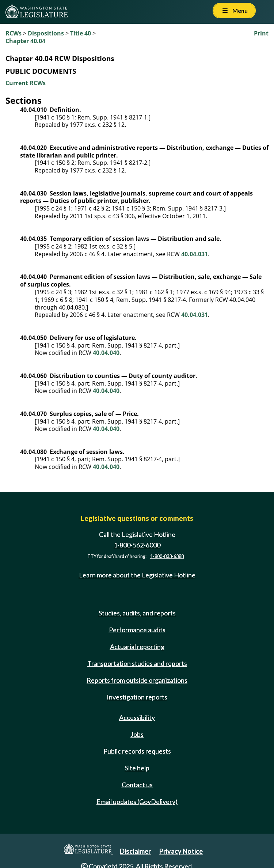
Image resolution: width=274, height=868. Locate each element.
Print (261, 33)
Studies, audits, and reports (137, 613)
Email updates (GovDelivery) (137, 801)
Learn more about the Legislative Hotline (137, 575)
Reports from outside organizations (137, 680)
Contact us (137, 785)
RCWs (14, 33)
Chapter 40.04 (25, 41)
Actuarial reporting (137, 647)
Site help (137, 768)
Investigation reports (137, 697)
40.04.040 (106, 353)
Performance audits (137, 630)
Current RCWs (26, 83)
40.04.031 (195, 254)
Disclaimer (135, 851)
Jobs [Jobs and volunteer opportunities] (137, 734)
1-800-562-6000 (137, 545)
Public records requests (137, 751)
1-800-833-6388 (167, 556)
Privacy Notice (181, 851)
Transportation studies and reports (137, 663)
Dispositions (46, 33)
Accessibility (137, 717)
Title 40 (81, 33)
